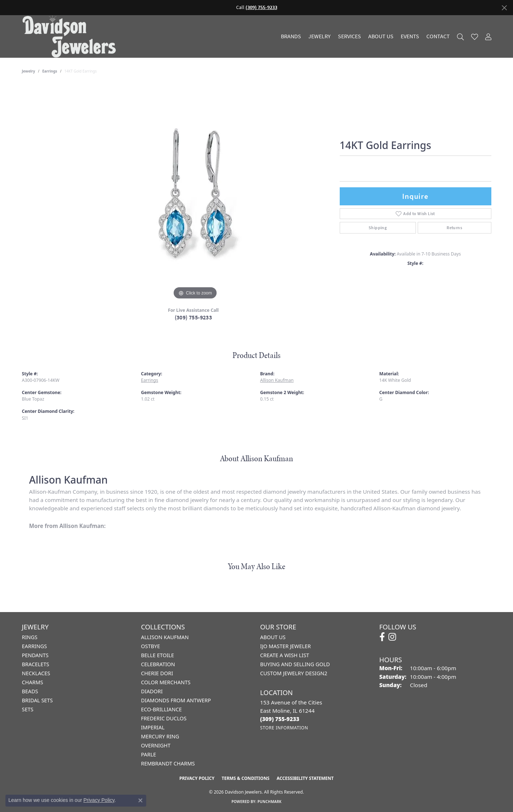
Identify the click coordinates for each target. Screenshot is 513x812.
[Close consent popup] (140, 800)
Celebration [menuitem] (158, 664)
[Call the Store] (280, 719)
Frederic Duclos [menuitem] (164, 718)
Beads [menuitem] (30, 691)
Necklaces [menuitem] (36, 673)
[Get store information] (284, 728)
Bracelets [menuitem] (36, 664)
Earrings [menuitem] (34, 646)
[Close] (504, 8)
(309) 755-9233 (194, 317)
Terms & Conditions (245, 778)
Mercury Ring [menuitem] (160, 736)
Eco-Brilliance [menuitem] (162, 709)
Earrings (50, 71)
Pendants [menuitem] (35, 655)
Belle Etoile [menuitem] (158, 655)
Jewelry (319, 36)
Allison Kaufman (277, 380)
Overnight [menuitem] (156, 745)
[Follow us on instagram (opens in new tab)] (392, 637)
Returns (454, 228)
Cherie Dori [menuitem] (157, 673)
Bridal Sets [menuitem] (38, 700)
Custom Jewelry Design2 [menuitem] (294, 673)
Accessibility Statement (305, 778)
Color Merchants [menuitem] (166, 682)
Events (410, 36)
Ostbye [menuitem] (151, 646)
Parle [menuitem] (149, 754)
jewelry (29, 71)
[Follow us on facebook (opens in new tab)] (382, 637)
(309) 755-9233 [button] (261, 7)
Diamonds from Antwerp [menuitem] (176, 700)
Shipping (378, 228)
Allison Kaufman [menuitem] (165, 637)
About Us (381, 36)
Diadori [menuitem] (152, 691)
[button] (460, 37)
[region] (195, 193)
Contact (438, 36)
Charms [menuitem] (33, 682)
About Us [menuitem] (273, 637)
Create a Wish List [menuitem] (285, 655)
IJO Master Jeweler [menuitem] (286, 646)
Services (349, 36)
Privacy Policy (197, 778)
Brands (291, 36)
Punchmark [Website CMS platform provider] (269, 802)
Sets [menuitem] (28, 709)
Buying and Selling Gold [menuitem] (295, 664)
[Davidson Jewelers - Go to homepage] (71, 36)
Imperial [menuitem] (153, 727)
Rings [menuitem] (30, 637)
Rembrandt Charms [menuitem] (168, 763)
